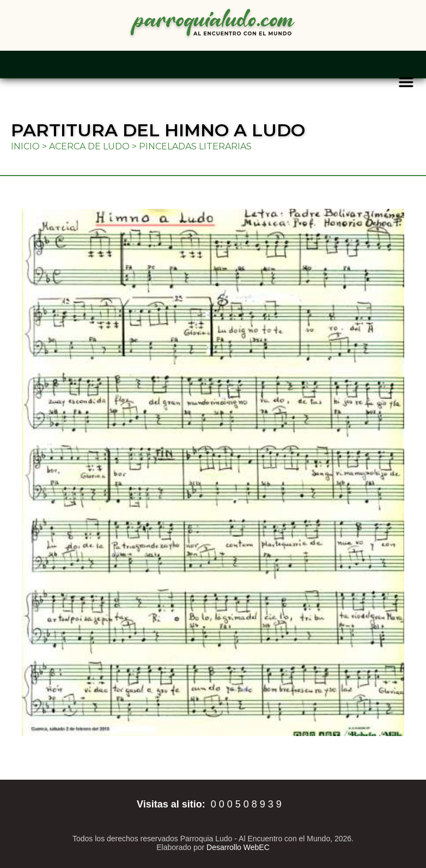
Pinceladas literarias (195, 146)
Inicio (25, 146)
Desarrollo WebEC (238, 847)
